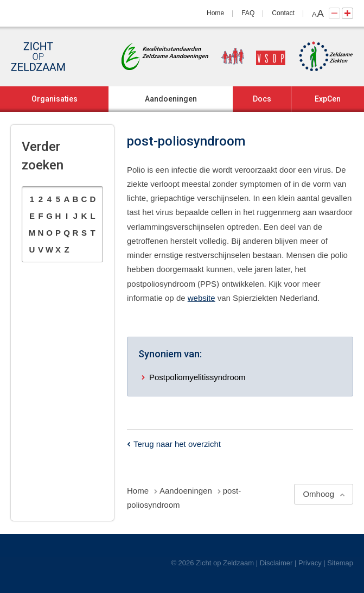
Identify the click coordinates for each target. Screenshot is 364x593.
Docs (262, 99)
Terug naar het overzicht (177, 444)
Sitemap (340, 563)
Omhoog (318, 494)
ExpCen (328, 99)
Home (215, 13)
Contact (283, 13)
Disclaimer (276, 563)
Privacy (310, 563)
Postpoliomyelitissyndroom (197, 377)
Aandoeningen (171, 99)
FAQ (248, 13)
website (202, 298)
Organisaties (55, 99)
